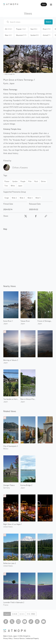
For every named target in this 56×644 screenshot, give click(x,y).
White (13, 186)
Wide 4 (30, 198)
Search (49, 22)
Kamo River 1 (8, 321)
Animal (47, 35)
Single (7, 198)
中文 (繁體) (31, 614)
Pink (30, 181)
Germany (7, 488)
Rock (36, 181)
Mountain (21, 35)
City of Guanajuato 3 (11, 446)
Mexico (6, 449)
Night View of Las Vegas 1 (13, 524)
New (8, 35)
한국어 (22, 614)
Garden (35, 35)
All (9, 29)
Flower (7, 181)
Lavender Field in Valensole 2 (14, 602)
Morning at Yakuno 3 (11, 360)
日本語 (15, 614)
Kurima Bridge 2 (26, 485)
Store (44, 4)
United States (8, 527)
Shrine (43, 181)
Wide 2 (14, 198)
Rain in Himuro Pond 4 (28, 399)
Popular (21, 29)
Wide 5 (38, 198)
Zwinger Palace (9, 485)
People (23, 181)
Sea (34, 29)
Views (28, 13)
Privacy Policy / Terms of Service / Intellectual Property (21, 638)
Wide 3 (22, 198)
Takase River (25, 321)
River (47, 29)
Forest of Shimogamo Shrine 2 (45, 321)
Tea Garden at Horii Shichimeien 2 (11, 399)
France (6, 605)
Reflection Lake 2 (10, 563)
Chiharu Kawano (20, 167)
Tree (6, 186)
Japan (12, 83)
